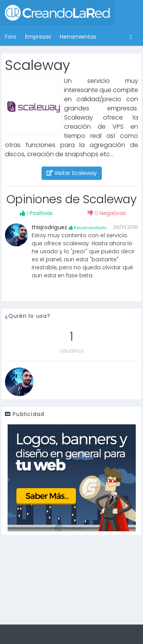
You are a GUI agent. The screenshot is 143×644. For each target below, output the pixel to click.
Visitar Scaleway (72, 173)
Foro (11, 37)
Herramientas (78, 37)
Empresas (38, 37)
